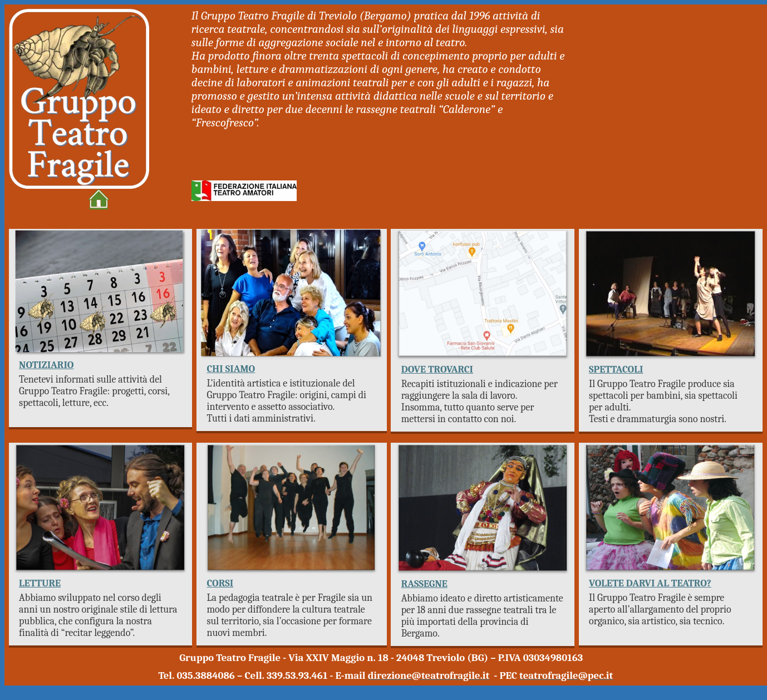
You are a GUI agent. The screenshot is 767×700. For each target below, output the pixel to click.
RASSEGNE (424, 584)
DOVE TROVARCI (437, 369)
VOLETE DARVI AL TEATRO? (650, 583)
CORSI (220, 583)
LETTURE (40, 583)
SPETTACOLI (616, 369)
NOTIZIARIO (46, 365)
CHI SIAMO (231, 369)
